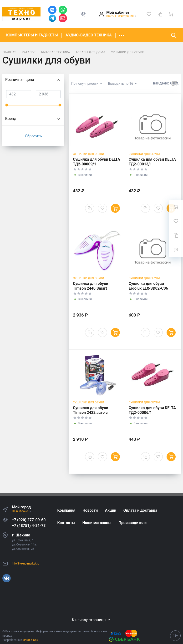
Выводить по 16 (121, 84)
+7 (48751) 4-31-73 (29, 526)
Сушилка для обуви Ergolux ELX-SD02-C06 (148, 286)
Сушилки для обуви (89, 154)
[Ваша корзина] (171, 14)
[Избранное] (149, 14)
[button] (83, 14)
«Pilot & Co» (30, 640)
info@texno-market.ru (26, 564)
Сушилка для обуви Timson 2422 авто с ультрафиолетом (91, 413)
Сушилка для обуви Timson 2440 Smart (91, 286)
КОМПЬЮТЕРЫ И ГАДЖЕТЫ (32, 35)
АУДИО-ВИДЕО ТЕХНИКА (89, 35)
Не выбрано (22, 511)
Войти (110, 16)
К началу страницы (91, 620)
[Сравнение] (160, 14)
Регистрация (125, 16)
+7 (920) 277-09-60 (29, 520)
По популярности (85, 84)
